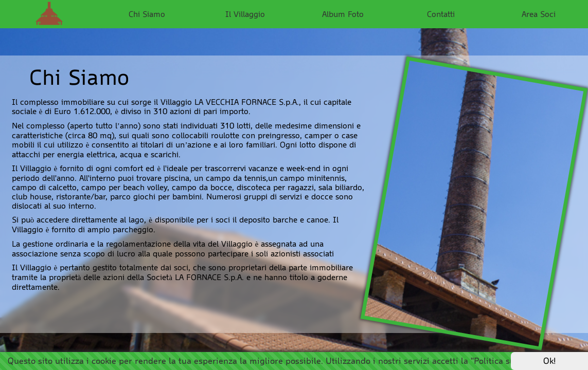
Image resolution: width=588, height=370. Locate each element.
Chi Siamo (147, 14)
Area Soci (539, 14)
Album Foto (343, 14)
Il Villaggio (245, 14)
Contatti (441, 14)
